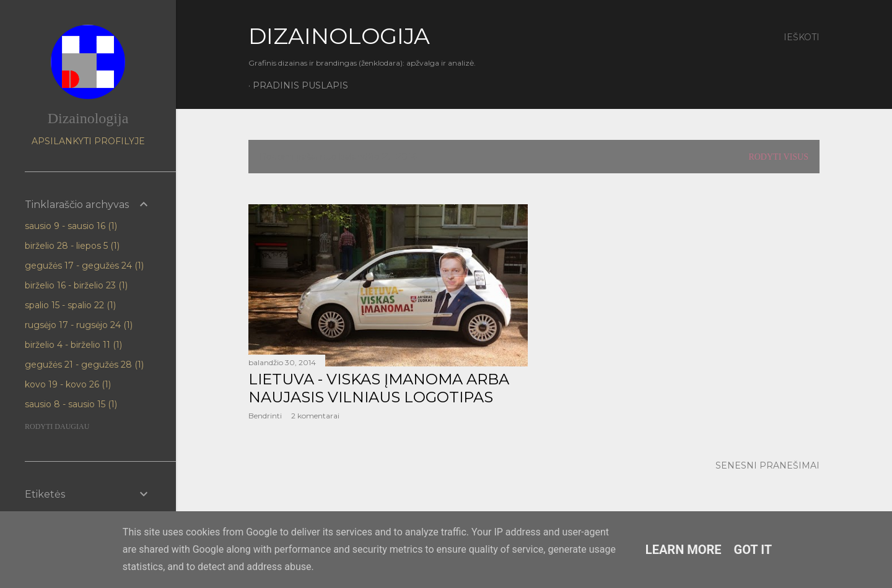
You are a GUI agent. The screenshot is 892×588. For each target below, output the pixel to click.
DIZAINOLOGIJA (339, 36)
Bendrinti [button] (265, 416)
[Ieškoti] (802, 37)
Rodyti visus (778, 157)
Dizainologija (88, 118)
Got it (753, 550)
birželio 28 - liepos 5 (72, 246)
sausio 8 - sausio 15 (71, 404)
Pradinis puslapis (300, 85)
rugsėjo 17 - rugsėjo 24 (79, 325)
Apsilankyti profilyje (88, 141)
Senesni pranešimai (767, 465)
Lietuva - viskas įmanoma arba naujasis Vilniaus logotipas (379, 388)
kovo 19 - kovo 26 (68, 384)
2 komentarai (315, 416)
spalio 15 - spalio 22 (70, 305)
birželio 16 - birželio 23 (76, 285)
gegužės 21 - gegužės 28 (84, 365)
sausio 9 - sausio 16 (71, 226)
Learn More (684, 550)
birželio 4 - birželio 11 (73, 345)
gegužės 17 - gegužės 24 (84, 266)
